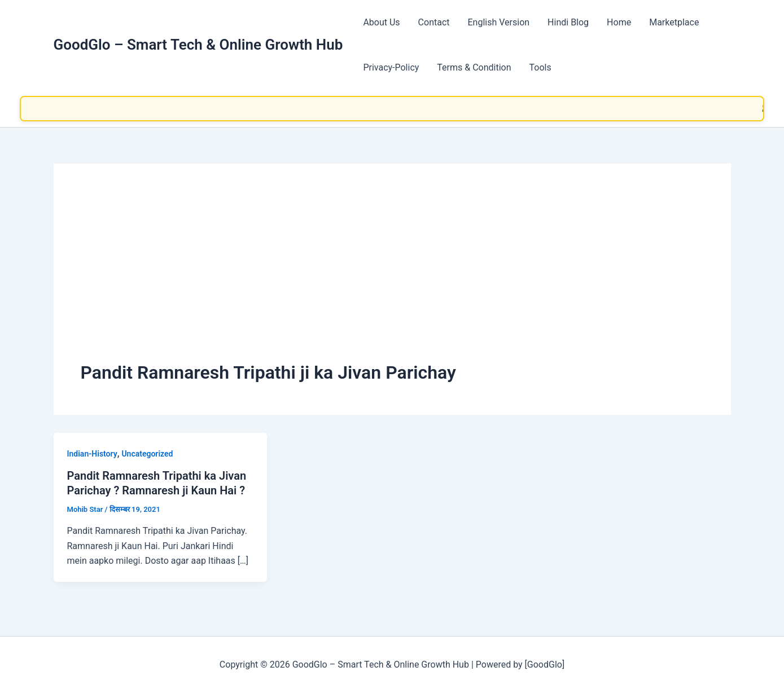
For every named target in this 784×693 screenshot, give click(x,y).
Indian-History (92, 454)
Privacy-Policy (391, 67)
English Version (499, 22)
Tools (540, 67)
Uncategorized (147, 454)
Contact (434, 22)
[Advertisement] (392, 275)
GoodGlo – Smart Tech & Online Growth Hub (198, 45)
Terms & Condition (474, 67)
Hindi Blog (568, 22)
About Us (381, 22)
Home (619, 22)
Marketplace (674, 22)
